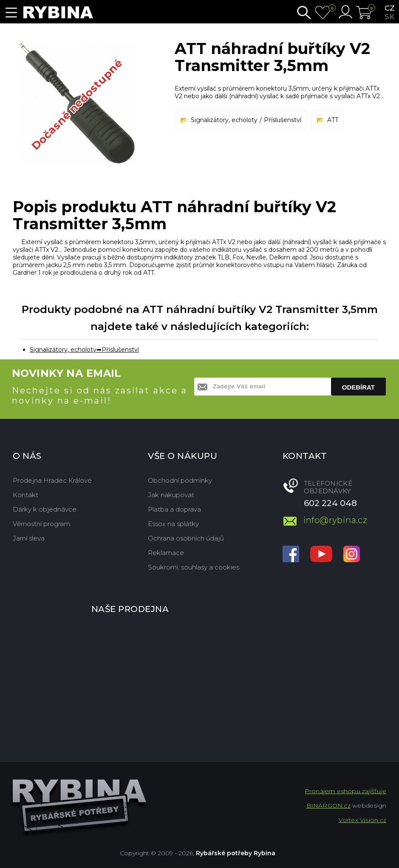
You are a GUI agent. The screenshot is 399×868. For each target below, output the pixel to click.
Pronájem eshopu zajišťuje (345, 791)
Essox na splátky (173, 524)
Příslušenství (283, 120)
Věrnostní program (41, 524)
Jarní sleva (29, 538)
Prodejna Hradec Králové (52, 480)
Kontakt (25, 495)
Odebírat (358, 387)
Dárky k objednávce (45, 509)
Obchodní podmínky (180, 480)
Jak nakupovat (171, 495)
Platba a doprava (174, 509)
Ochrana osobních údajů (186, 538)
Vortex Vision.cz (362, 820)
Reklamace (166, 553)
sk (389, 17)
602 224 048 (330, 503)
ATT (333, 120)
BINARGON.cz (328, 805)
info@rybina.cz (335, 520)
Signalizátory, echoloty (224, 120)
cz (390, 8)
